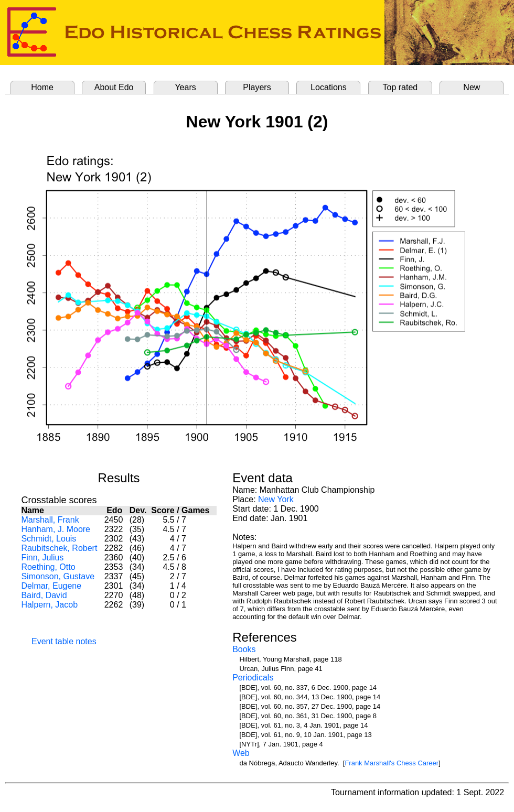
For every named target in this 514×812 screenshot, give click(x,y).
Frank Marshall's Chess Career (392, 763)
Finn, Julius (42, 557)
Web (241, 753)
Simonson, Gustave (58, 576)
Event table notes (64, 641)
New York (276, 499)
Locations (329, 87)
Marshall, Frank (50, 520)
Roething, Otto (48, 567)
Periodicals (253, 678)
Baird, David (44, 595)
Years (185, 87)
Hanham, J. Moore (56, 529)
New (472, 87)
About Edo (114, 87)
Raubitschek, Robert (59, 548)
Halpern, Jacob (49, 605)
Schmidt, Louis (49, 539)
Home (42, 87)
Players (257, 87)
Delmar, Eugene (51, 586)
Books (244, 649)
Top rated (400, 87)
